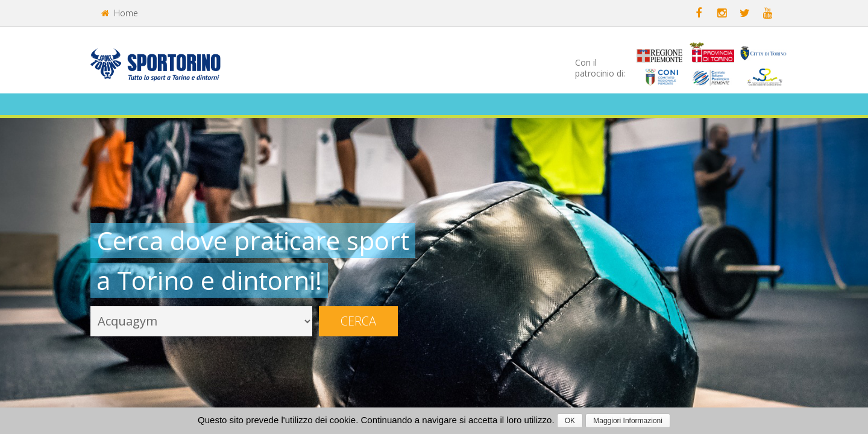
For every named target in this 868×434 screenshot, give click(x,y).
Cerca (358, 321)
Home (120, 13)
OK (570, 421)
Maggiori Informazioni (628, 421)
